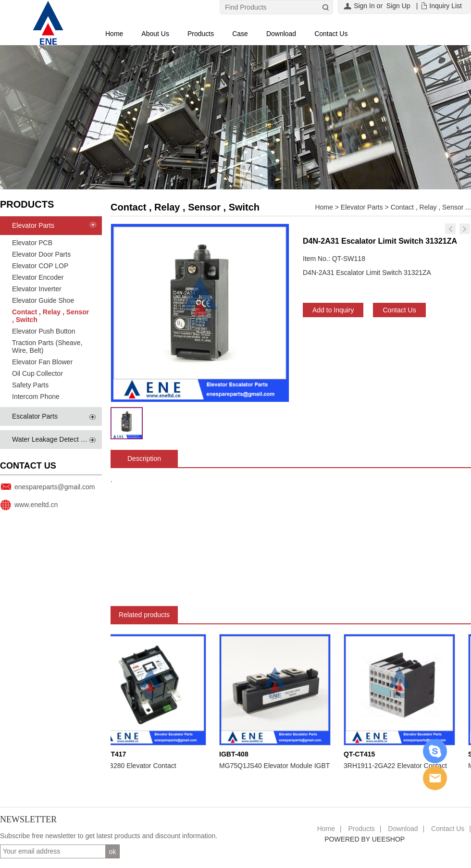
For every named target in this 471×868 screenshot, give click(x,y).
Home (114, 34)
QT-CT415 (362, 754)
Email (435, 778)
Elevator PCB (32, 243)
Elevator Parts (33, 225)
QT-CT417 (113, 754)
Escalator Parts (35, 416)
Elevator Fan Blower (42, 362)
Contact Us (331, 34)
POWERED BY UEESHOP (365, 839)
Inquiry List (446, 6)
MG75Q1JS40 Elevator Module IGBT (277, 766)
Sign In (364, 6)
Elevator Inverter (37, 289)
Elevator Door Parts (41, 254)
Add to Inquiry (333, 310)
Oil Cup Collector (37, 373)
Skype (435, 751)
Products (201, 34)
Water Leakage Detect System (57, 439)
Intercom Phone (36, 397)
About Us (155, 34)
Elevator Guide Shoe (43, 300)
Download (281, 34)
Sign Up (398, 6)
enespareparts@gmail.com (55, 487)
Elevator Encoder (38, 277)
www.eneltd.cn (36, 505)
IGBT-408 (237, 754)
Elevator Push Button (44, 331)
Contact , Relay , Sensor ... (431, 207)
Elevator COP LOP (40, 266)
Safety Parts (30, 385)
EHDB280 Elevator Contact (138, 766)
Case (240, 34)
